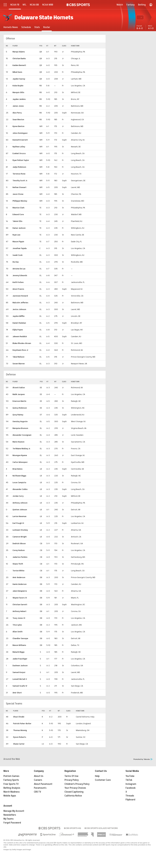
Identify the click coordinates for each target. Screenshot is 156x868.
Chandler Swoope (20, 638)
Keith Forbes (18, 282)
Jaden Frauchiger (20, 659)
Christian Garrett (20, 605)
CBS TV (38, 792)
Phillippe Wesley (20, 201)
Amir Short (17, 693)
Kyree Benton (18, 126)
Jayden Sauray (19, 79)
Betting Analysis (12, 788)
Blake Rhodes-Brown (22, 343)
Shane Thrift (18, 564)
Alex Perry (17, 113)
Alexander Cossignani (22, 435)
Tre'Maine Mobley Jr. (22, 449)
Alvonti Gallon (19, 388)
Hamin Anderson (20, 584)
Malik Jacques (19, 394)
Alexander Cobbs (20, 489)
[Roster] (47, 27)
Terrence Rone (19, 174)
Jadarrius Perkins (20, 557)
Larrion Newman (19, 516)
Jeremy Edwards (20, 275)
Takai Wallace (18, 357)
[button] (140, 17)
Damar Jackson (19, 228)
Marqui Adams (19, 52)
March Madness (12, 792)
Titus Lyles (17, 625)
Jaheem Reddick (20, 336)
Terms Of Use (71, 776)
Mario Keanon (18, 442)
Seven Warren (19, 364)
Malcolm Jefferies (20, 303)
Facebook (131, 788)
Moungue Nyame (20, 455)
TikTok (129, 780)
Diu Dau (16, 262)
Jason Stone (18, 194)
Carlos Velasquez (20, 462)
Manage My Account (14, 811)
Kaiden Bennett (19, 65)
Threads (130, 796)
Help (97, 776)
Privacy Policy (72, 780)
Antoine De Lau (19, 269)
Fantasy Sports (11, 780)
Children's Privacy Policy (77, 784)
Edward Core (18, 214)
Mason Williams (19, 645)
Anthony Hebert (19, 611)
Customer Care (103, 780)
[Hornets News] (11, 27)
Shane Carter (19, 744)
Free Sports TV (11, 784)
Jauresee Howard (20, 296)
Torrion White (18, 571)
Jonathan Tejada (20, 248)
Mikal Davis (17, 72)
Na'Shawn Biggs (19, 476)
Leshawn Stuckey (20, 530)
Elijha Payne (18, 330)
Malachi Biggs (19, 652)
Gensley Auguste (20, 421)
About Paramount (43, 784)
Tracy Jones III (19, 618)
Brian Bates (18, 469)
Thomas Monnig (20, 730)
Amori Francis (18, 289)
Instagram (131, 784)
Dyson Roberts (20, 737)
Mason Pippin (18, 242)
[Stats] (37, 27)
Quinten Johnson (20, 510)
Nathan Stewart (19, 187)
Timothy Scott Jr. (20, 181)
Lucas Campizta (19, 482)
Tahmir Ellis (17, 221)
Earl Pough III (18, 523)
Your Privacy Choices (75, 788)
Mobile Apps (10, 796)
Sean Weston (18, 120)
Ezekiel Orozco (19, 153)
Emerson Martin (19, 401)
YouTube (130, 776)
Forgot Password (12, 823)
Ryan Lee (16, 235)
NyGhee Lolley (19, 147)
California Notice (73, 796)
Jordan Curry (18, 496)
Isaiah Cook (18, 255)
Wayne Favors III (20, 598)
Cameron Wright (20, 537)
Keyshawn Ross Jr (20, 350)
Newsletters (10, 815)
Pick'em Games (11, 776)
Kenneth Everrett (20, 140)
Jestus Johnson (19, 309)
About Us (39, 776)
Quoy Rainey (18, 415)
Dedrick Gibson (19, 543)
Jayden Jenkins (19, 99)
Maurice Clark (18, 208)
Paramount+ (40, 788)
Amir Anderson (19, 577)
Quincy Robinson (20, 408)
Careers (38, 780)
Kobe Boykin (18, 86)
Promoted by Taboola (143, 759)
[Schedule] (26, 27)
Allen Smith (18, 632)
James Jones (18, 106)
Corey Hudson (19, 550)
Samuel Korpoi (19, 672)
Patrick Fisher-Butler (22, 724)
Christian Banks (19, 58)
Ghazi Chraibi (19, 717)
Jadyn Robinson (19, 167)
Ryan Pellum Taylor (21, 160)
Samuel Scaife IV (20, 686)
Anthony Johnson (20, 503)
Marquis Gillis (18, 92)
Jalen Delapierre (20, 591)
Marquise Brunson (20, 428)
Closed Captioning (74, 792)
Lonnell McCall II (20, 679)
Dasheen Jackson (20, 666)
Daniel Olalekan (19, 323)
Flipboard (130, 800)
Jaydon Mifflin (19, 316)
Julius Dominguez (20, 133)
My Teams (9, 819)
